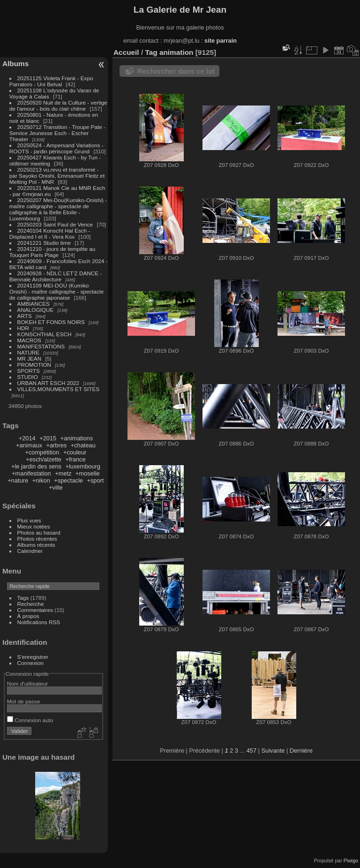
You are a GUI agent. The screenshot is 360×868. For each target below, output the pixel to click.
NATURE (29, 352)
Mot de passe (24, 701)
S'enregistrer (33, 657)
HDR (23, 328)
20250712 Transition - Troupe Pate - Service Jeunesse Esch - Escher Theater (57, 133)
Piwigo (351, 860)
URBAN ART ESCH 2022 (48, 383)
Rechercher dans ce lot (176, 71)
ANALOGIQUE (36, 310)
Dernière (301, 751)
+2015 (48, 438)
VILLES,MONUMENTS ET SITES (59, 389)
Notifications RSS (39, 622)
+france (76, 459)
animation (176, 52)
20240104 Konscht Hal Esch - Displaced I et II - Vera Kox (50, 234)
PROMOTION (34, 365)
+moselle (88, 473)
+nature (18, 480)
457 (251, 751)
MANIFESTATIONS (41, 346)
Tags (23, 598)
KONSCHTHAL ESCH (45, 334)
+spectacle (68, 480)
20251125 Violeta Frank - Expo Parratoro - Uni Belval (51, 81)
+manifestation (31, 473)
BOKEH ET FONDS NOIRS (51, 322)
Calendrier (30, 551)
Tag (151, 52)
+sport (95, 480)
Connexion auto (30, 720)
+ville (56, 487)
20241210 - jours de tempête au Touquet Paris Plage (52, 252)
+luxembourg (83, 466)
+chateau (83, 445)
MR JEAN (30, 359)
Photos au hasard (39, 532)
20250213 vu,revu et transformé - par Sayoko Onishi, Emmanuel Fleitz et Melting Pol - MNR (57, 176)
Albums (15, 64)
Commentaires (35, 610)
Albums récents (36, 545)
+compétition (42, 452)
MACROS (30, 340)
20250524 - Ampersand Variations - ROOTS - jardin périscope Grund (56, 148)
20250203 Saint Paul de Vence (55, 224)
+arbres (56, 445)
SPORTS (29, 371)
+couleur (75, 452)
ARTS (25, 316)
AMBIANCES (34, 304)
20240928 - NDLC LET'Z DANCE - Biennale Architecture (56, 276)
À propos (28, 616)
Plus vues (29, 520)
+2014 (27, 438)
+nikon (41, 480)
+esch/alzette (44, 459)
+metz (63, 473)
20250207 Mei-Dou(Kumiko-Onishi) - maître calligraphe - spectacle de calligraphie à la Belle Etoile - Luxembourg (58, 209)
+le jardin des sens (36, 466)
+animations (77, 438)
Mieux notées (34, 526)
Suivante (273, 751)
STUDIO (28, 377)
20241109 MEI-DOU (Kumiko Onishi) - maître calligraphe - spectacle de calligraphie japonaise (56, 291)
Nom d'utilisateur (27, 683)
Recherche (31, 604)
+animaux (29, 445)
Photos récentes (37, 539)
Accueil (126, 52)
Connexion (30, 663)
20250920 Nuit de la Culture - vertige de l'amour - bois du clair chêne (58, 106)
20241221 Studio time (45, 243)
